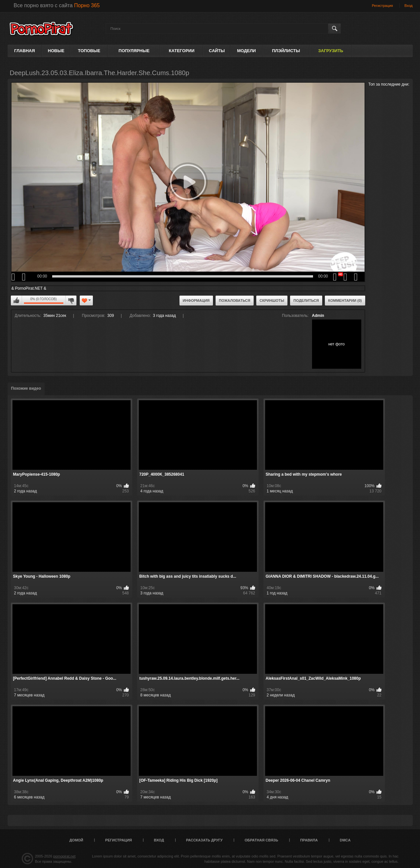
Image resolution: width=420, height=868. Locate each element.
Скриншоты (272, 300)
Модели (246, 51)
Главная (24, 51)
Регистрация (382, 6)
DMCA (345, 840)
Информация (196, 300)
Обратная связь (262, 840)
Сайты (217, 51)
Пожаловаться (235, 300)
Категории (182, 51)
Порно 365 (87, 5)
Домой (76, 840)
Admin (318, 316)
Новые (56, 51)
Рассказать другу (204, 840)
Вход (409, 6)
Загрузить (331, 51)
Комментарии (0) (345, 300)
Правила (309, 840)
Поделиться (306, 300)
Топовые (89, 51)
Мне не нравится (71, 300)
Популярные (134, 51)
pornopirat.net (64, 856)
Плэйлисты (286, 51)
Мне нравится (16, 300)
